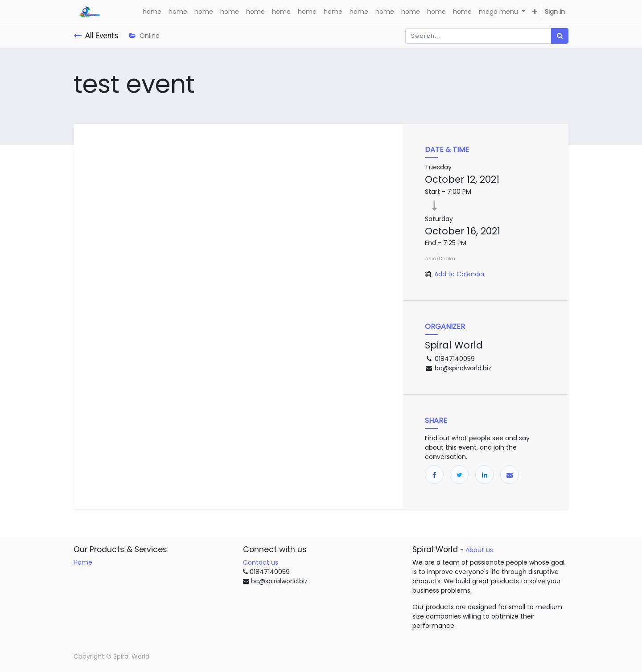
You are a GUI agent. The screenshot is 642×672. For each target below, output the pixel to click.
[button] (535, 12)
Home (83, 562)
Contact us (261, 562)
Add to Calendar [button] (460, 274)
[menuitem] (152, 12)
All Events (96, 36)
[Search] (560, 36)
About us (479, 550)
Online (144, 36)
